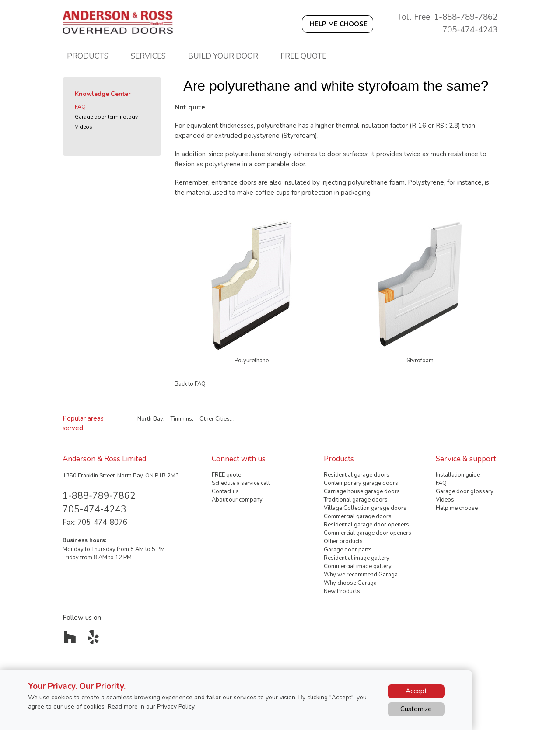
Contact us (225, 491)
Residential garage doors (357, 475)
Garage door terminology (106, 117)
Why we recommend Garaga (361, 575)
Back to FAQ (190, 384)
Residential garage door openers (366, 525)
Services (148, 56)
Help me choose (457, 508)
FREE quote (226, 475)
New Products (342, 591)
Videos (84, 127)
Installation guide (458, 475)
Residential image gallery (357, 558)
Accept (416, 691)
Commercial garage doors (358, 516)
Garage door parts (348, 550)
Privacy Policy (176, 707)
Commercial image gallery (358, 566)
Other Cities (215, 419)
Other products (343, 541)
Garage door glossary (465, 491)
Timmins (181, 419)
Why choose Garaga (350, 583)
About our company (237, 500)
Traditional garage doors (356, 500)
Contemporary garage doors (361, 483)
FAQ (80, 107)
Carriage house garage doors (362, 491)
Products (88, 56)
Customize (416, 709)
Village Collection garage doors (365, 508)
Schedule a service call (241, 483)
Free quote (303, 56)
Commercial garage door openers (367, 533)
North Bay (150, 419)
